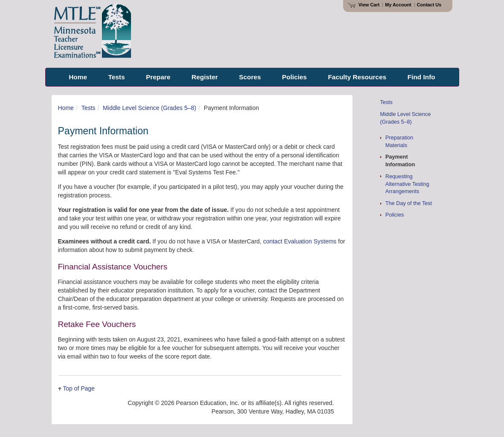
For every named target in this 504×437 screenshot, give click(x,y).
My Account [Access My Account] (398, 5)
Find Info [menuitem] (421, 77)
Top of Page (79, 388)
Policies (395, 215)
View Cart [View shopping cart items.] (364, 5)
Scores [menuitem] (250, 77)
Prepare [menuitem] (158, 77)
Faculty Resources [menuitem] (357, 77)
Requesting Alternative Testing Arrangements (407, 184)
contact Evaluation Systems (300, 241)
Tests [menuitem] (116, 77)
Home (66, 108)
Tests (89, 108)
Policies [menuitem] (294, 77)
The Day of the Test (409, 203)
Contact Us (429, 5)
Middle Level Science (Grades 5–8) (150, 108)
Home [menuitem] (78, 77)
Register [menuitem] (205, 77)
